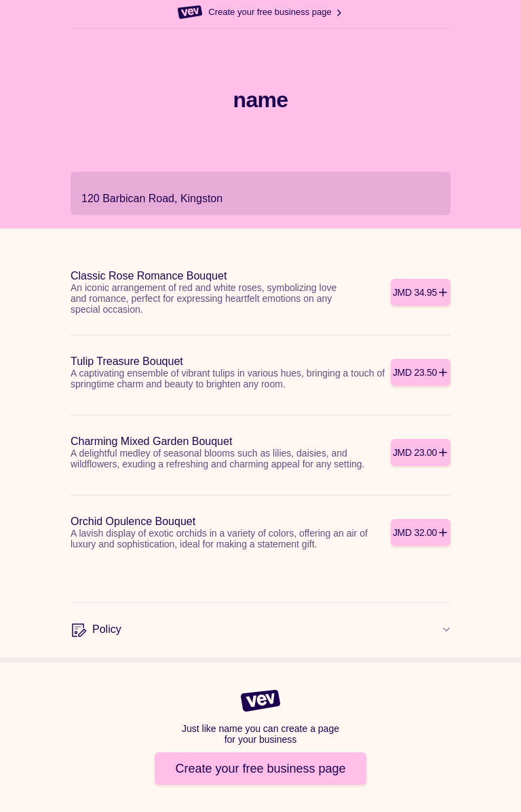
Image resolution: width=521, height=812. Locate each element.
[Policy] (260, 630)
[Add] (421, 292)
